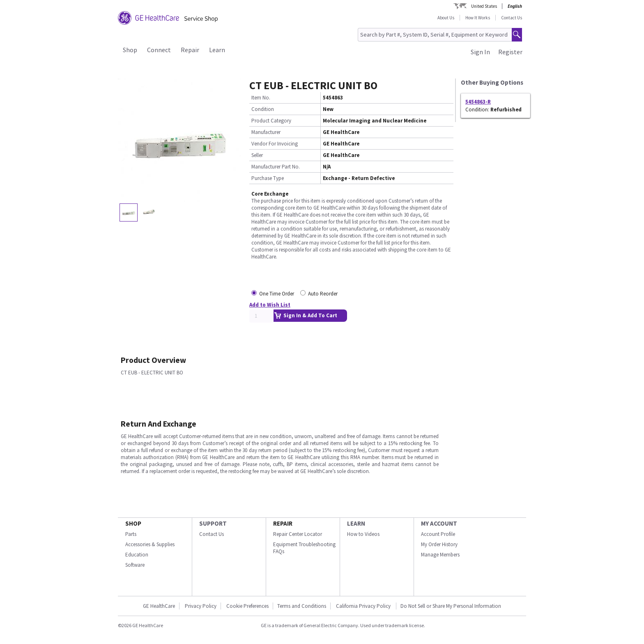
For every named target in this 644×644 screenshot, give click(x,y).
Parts (131, 534)
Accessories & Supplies (150, 544)
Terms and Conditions (302, 606)
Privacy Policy (201, 606)
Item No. (261, 98)
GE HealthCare (159, 606)
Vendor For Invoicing (275, 144)
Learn (217, 50)
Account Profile (438, 534)
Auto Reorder (323, 294)
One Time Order (277, 294)
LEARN (356, 523)
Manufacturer (266, 132)
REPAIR (283, 523)
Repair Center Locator (298, 534)
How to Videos (363, 534)
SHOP (133, 523)
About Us (446, 18)
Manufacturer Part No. (276, 167)
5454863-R (478, 102)
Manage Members (440, 555)
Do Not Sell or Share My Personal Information (451, 606)
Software (135, 565)
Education (137, 555)
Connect (159, 50)
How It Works (478, 18)
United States (484, 6)
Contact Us (512, 18)
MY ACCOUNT (439, 523)
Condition (263, 109)
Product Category (271, 121)
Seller (257, 155)
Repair (190, 50)
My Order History (439, 544)
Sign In (480, 52)
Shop (130, 50)
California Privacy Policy (364, 606)
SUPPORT (213, 523)
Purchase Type (268, 178)
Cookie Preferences (247, 606)
